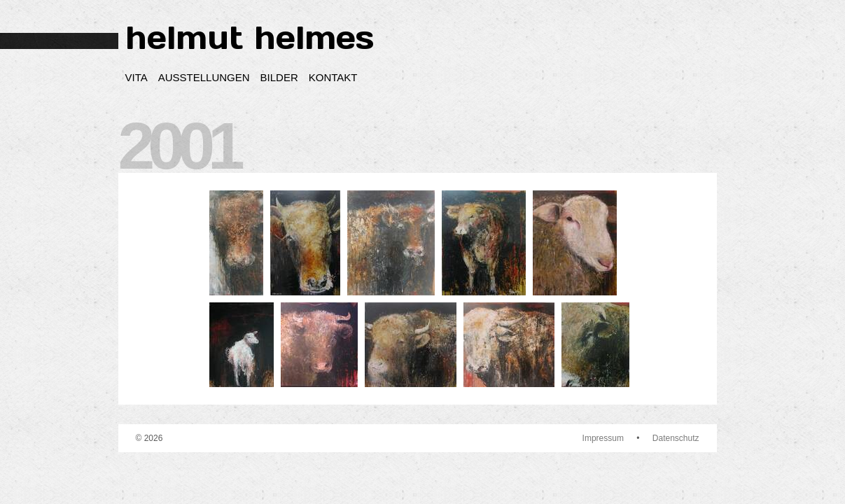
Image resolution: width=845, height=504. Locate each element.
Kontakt (333, 77)
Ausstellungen (204, 77)
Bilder (279, 77)
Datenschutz (676, 438)
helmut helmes (250, 37)
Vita (137, 77)
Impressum (603, 438)
